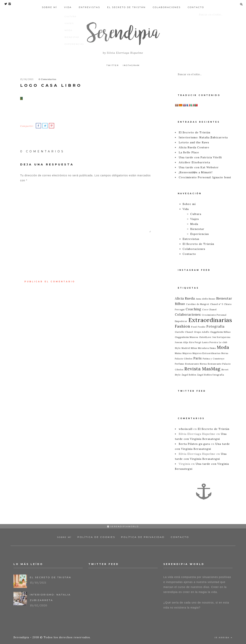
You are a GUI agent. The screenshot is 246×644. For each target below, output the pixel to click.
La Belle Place (189, 152)
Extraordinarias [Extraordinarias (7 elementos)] (210, 320)
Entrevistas (89, 4)
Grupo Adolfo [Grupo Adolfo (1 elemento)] (202, 332)
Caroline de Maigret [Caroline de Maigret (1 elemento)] (198, 304)
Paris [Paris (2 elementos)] (198, 358)
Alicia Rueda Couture (194, 147)
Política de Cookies (96, 537)
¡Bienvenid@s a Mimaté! (196, 172)
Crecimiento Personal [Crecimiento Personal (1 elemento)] (214, 315)
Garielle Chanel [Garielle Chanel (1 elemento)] (184, 332)
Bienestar (197, 229)
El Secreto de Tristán (126, 4)
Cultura (196, 214)
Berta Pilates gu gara (194, 444)
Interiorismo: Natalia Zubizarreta (203, 137)
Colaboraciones (167, 4)
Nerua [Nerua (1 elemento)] (225, 353)
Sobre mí (49, 4)
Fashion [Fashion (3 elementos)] (183, 326)
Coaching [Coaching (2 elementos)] (193, 309)
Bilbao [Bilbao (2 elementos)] (180, 304)
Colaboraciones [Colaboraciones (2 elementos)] (188, 315)
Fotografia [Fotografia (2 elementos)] (215, 326)
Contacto (196, 4)
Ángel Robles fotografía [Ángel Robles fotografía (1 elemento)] (211, 375)
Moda (194, 224)
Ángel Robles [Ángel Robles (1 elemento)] (189, 375)
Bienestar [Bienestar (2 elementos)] (224, 298)
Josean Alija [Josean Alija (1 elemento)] (182, 342)
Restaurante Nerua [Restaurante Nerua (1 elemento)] (196, 364)
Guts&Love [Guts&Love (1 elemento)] (205, 337)
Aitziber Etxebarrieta (194, 162)
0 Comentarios (47, 79)
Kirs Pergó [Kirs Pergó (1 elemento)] (195, 342)
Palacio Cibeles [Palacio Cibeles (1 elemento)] (184, 359)
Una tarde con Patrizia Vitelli (200, 157)
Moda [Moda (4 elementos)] (223, 347)
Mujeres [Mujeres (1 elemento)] (187, 353)
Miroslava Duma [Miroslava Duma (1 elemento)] (207, 348)
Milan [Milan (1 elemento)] (194, 348)
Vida (68, 4)
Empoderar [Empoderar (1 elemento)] (181, 321)
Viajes (195, 219)
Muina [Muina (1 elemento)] (178, 353)
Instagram (131, 65)
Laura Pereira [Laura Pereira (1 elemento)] (210, 342)
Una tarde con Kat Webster (199, 167)
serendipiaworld (123, 526)
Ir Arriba (224, 638)
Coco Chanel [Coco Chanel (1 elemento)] (209, 310)
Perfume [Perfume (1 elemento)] (180, 364)
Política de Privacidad (143, 537)
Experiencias (200, 234)
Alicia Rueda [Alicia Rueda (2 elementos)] (185, 298)
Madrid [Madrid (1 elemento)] (186, 348)
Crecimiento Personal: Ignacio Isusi (205, 177)
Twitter (113, 65)
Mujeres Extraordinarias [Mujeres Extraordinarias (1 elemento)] (207, 353)
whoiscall (186, 429)
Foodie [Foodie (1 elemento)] (202, 327)
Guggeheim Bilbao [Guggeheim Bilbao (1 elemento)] (220, 332)
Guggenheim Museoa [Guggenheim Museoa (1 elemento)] (187, 337)
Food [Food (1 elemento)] (194, 327)
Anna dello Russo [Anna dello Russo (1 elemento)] (206, 299)
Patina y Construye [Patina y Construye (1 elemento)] (214, 359)
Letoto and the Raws (194, 142)
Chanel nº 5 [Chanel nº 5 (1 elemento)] (216, 304)
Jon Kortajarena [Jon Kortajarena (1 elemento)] (221, 337)
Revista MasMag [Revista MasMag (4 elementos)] (202, 369)
